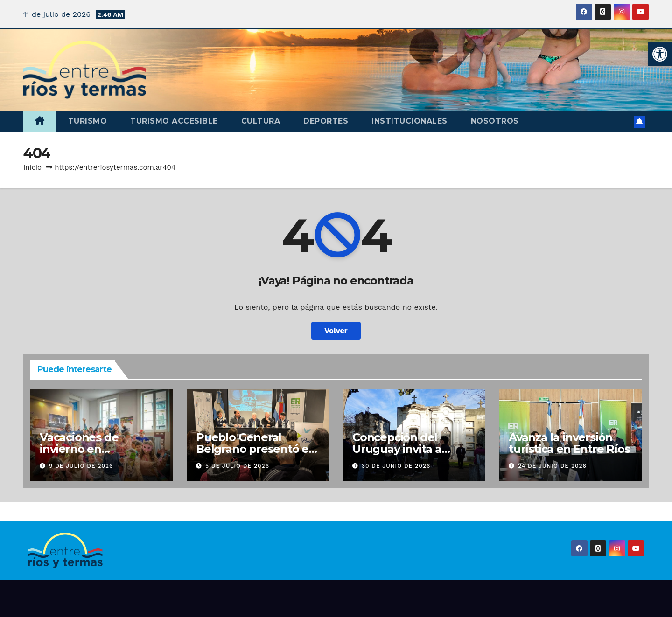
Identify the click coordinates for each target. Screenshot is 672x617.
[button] (660, 54)
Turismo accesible (174, 121)
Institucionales (409, 121)
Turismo (88, 121)
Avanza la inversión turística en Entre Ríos (569, 443)
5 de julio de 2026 (237, 466)
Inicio (32, 167)
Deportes (326, 121)
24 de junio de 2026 (552, 466)
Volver (336, 330)
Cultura (261, 121)
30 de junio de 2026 (396, 466)
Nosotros (495, 121)
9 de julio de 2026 (81, 466)
